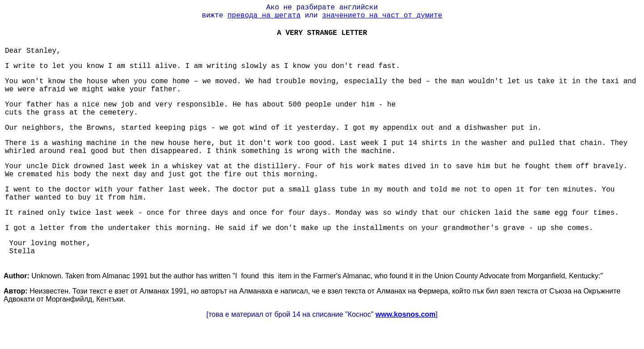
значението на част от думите (382, 16)
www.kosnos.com (406, 314)
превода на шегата (264, 16)
